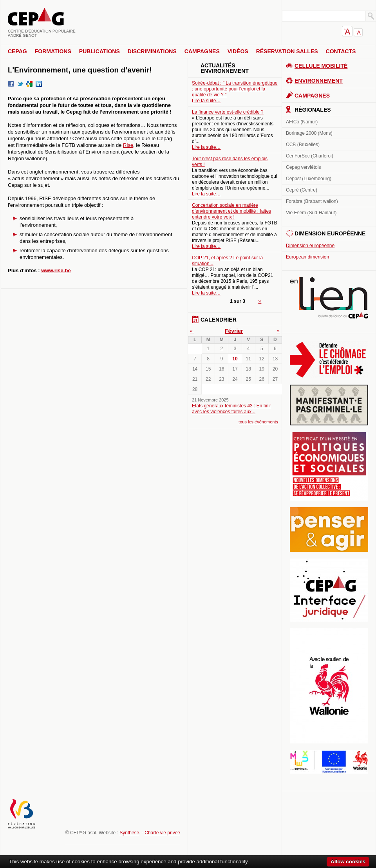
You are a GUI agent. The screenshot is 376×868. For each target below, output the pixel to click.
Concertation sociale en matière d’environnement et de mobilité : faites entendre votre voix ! (231, 211)
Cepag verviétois (303, 167)
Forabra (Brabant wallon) (312, 201)
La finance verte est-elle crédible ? (228, 112)
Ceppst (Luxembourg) (309, 179)
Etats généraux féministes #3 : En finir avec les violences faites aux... (231, 409)
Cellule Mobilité (321, 66)
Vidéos (238, 51)
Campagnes (202, 51)
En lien (329, 298)
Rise (128, 145)
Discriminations (152, 51)
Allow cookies (348, 862)
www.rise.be (56, 270)
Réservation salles (287, 51)
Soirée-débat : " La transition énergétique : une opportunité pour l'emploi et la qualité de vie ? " (235, 89)
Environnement (319, 81)
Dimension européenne (310, 246)
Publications (99, 51)
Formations (53, 51)
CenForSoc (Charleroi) (310, 156)
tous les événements (258, 422)
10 (235, 359)
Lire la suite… (206, 101)
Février (234, 331)
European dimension (307, 257)
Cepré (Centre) (302, 190)
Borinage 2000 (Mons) (309, 133)
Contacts (341, 51)
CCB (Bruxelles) (303, 145)
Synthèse (129, 833)
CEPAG (17, 51)
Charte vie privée (162, 833)
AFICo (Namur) (302, 122)
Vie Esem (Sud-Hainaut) (311, 213)
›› (260, 301)
